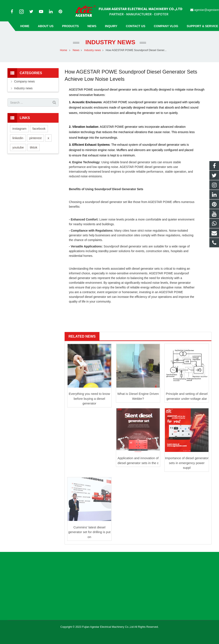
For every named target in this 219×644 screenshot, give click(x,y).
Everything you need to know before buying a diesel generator (90, 398)
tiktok (33, 147)
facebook (39, 129)
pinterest (36, 138)
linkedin (18, 138)
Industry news (109, 42)
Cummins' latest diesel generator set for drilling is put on (89, 532)
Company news (24, 81)
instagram (19, 129)
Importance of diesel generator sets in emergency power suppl (187, 463)
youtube (18, 147)
